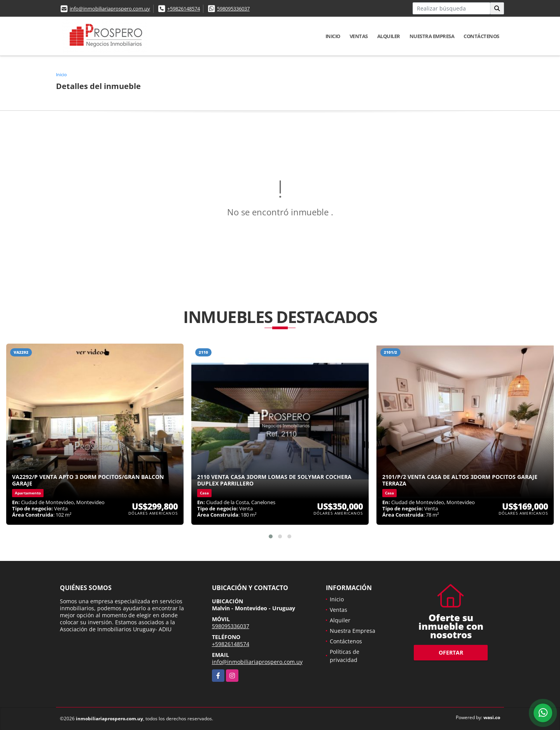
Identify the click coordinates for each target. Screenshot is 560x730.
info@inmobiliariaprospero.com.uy (110, 9)
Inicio (333, 36)
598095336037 (233, 9)
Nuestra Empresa (432, 36)
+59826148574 (184, 9)
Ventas (359, 36)
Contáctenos (481, 36)
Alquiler (389, 36)
